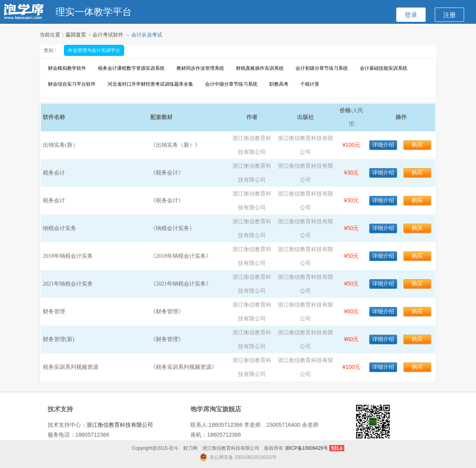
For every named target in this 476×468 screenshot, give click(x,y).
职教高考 (279, 84)
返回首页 (76, 35)
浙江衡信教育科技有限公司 (120, 425)
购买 (417, 145)
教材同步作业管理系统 (200, 68)
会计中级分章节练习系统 (231, 84)
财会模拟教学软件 (67, 68)
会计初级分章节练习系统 (322, 68)
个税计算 (310, 84)
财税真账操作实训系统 (260, 68)
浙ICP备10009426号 (306, 448)
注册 (449, 15)
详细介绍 (383, 145)
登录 (411, 15)
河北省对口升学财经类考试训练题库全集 (150, 84)
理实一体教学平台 (94, 12)
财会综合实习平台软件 (72, 84)
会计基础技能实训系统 (384, 68)
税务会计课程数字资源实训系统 (131, 68)
